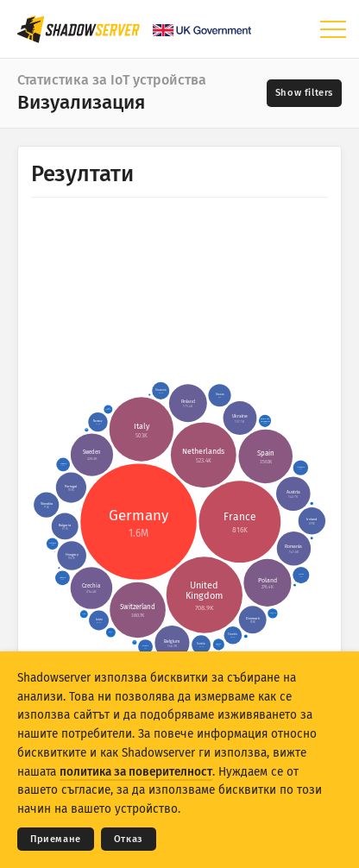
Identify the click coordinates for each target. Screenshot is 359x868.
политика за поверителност (136, 772)
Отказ (129, 839)
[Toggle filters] (304, 93)
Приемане (56, 839)
